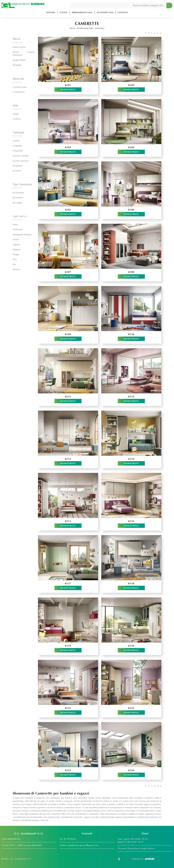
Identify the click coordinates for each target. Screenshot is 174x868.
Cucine (63, 12)
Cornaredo (17, 230)
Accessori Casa (105, 12)
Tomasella (17, 65)
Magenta (17, 250)
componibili (18, 151)
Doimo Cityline (19, 47)
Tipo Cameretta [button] (22, 184)
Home (72, 28)
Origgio (16, 254)
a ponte (16, 141)
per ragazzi (17, 203)
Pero (15, 260)
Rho (14, 264)
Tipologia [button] (18, 133)
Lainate (16, 240)
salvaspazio (17, 166)
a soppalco (17, 146)
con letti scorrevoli (21, 161)
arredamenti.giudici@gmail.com (83, 845)
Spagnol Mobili (19, 60)
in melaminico (19, 92)
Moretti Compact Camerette (24, 54)
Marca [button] (16, 39)
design (16, 114)
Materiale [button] (18, 79)
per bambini (18, 198)
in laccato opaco (20, 87)
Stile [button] (15, 106)
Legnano (16, 245)
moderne (17, 119)
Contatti (123, 12)
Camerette (100, 28)
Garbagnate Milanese (22, 235)
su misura (17, 171)
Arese (15, 225)
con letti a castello (21, 156)
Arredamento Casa (82, 12)
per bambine (18, 193)
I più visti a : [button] (20, 216)
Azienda (51, 12)
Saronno (16, 270)
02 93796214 (70, 839)
